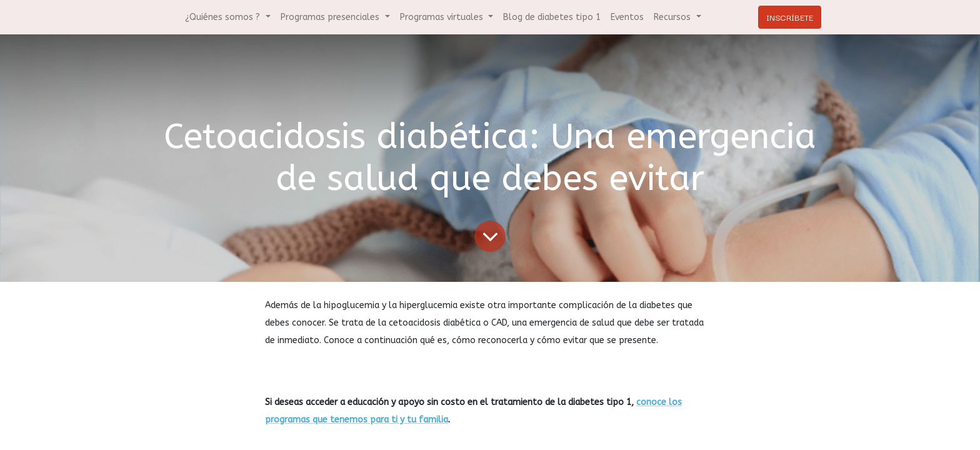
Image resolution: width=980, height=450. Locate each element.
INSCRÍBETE (790, 17)
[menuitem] (552, 17)
